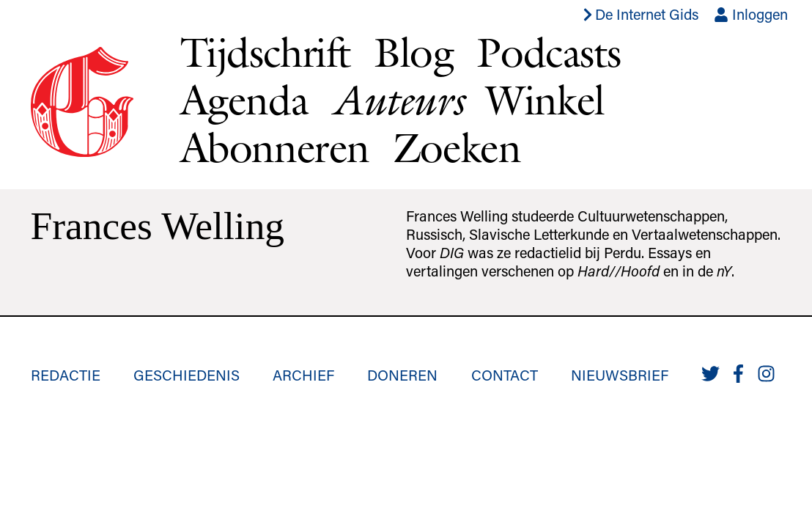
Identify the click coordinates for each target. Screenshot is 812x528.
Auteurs (397, 100)
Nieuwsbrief (620, 375)
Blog (413, 52)
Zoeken (457, 147)
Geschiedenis (187, 375)
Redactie (66, 375)
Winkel (545, 100)
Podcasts (548, 52)
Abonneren (275, 147)
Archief (303, 375)
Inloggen (751, 14)
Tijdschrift (266, 52)
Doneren (402, 375)
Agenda (244, 100)
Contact (505, 375)
